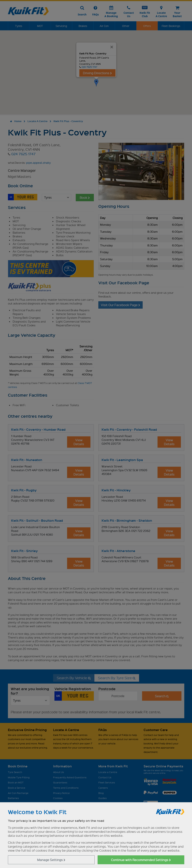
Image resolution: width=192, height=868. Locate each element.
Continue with (141, 860)
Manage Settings (51, 860)
